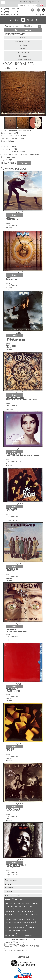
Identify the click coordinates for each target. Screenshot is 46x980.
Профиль (23, 45)
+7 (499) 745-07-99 (10, 8)
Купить (24, 163)
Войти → (23, 2)
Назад (23, 38)
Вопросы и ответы (23, 60)
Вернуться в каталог (23, 41)
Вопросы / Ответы (12, 895)
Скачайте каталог (23, 30)
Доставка (9, 888)
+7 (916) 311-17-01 (10, 11)
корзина (34, 2)
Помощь (23, 56)
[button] (43, 73)
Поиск (8, 26)
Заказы (23, 49)
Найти (40, 26)
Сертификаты (23, 52)
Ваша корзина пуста (28, 5)
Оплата (8, 884)
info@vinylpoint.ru (10, 14)
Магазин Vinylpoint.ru (13, 899)
